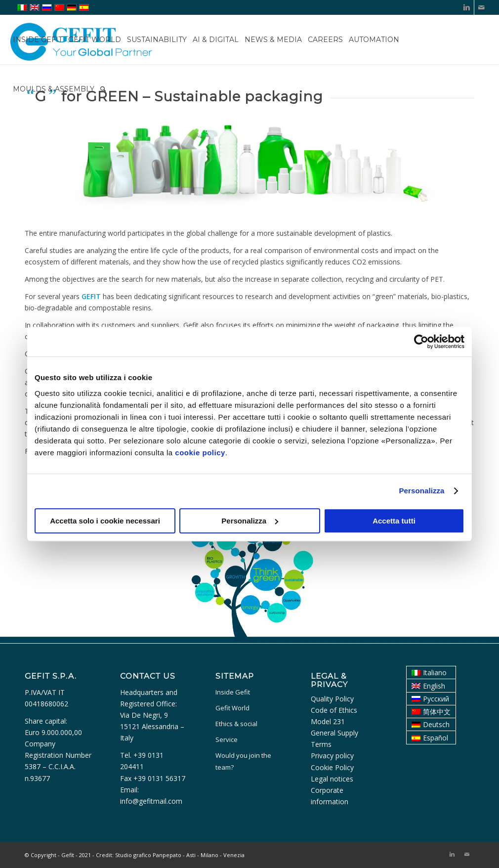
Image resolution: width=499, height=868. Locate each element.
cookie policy (200, 453)
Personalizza (421, 491)
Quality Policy (332, 699)
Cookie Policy (332, 767)
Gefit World (232, 708)
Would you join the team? (243, 761)
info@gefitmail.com (151, 801)
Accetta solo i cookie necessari (105, 521)
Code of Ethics (334, 710)
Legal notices (332, 779)
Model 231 (328, 721)
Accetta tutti (394, 521)
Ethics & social (236, 724)
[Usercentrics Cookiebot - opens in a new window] (421, 342)
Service (227, 739)
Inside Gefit (233, 692)
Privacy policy (332, 756)
